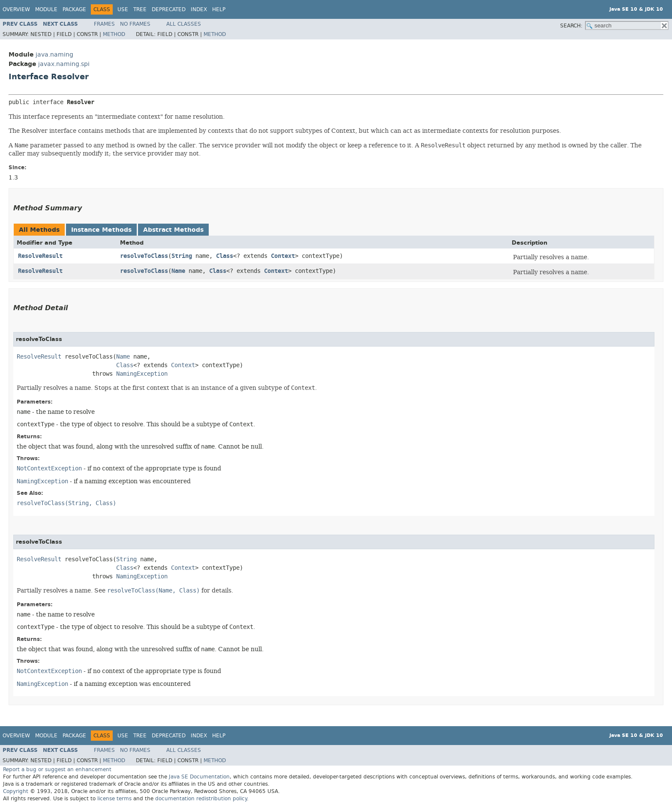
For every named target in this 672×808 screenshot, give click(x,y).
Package (74, 9)
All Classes (184, 24)
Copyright (16, 791)
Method (114, 34)
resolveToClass (144, 256)
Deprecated (169, 9)
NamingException (142, 374)
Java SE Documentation (199, 777)
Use (123, 9)
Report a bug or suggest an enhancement (57, 769)
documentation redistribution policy (201, 799)
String (182, 256)
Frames (104, 24)
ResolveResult (40, 256)
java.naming (54, 55)
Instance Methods (101, 230)
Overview (16, 9)
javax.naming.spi (64, 64)
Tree (140, 9)
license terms (114, 799)
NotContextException (49, 468)
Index (199, 9)
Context (283, 256)
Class (225, 256)
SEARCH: (571, 26)
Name (178, 271)
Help (219, 9)
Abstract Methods (173, 230)
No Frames (135, 24)
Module (46, 9)
